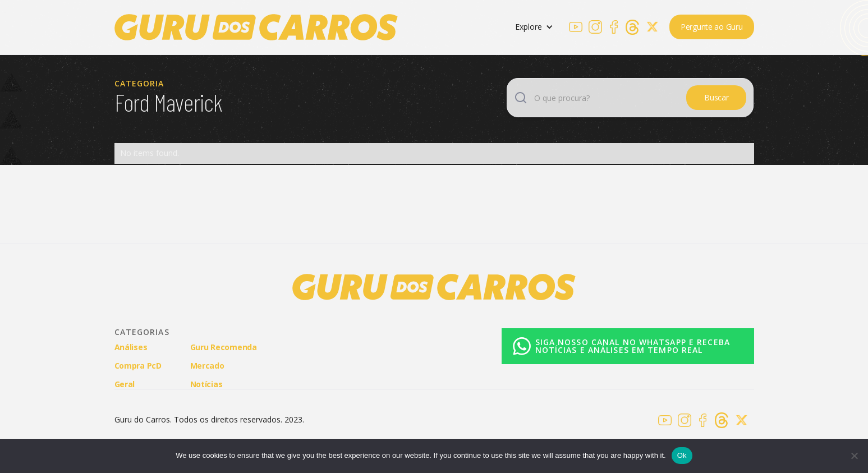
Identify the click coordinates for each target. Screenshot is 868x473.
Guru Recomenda (224, 347)
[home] (256, 27)
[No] (854, 456)
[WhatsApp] (622, 346)
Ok (682, 455)
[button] (534, 27)
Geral (125, 384)
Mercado (207, 366)
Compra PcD (138, 366)
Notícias (206, 384)
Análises (131, 347)
